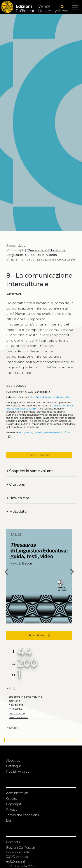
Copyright (14, 804)
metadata (15, 709)
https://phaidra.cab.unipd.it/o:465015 (50, 397)
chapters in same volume (25, 697)
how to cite (16, 705)
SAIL (22, 246)
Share (12, 728)
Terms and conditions (22, 815)
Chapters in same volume (30, 471)
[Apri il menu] (75, 7)
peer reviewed (18, 717)
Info (11, 689)
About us (13, 761)
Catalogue (14, 766)
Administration (17, 793)
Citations (16, 484)
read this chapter (39, 455)
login (10, 821)
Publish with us (18, 772)
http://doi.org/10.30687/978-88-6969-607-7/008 (44, 433)
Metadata (17, 512)
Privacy (12, 810)
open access (16, 386)
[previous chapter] (6, 572)
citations (14, 701)
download (39, 635)
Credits (11, 799)
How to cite (18, 498)
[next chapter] (72, 572)
